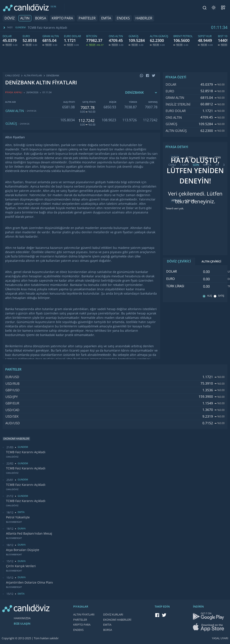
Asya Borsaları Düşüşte (23, 550)
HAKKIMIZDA (22, 618)
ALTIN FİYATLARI (84, 615)
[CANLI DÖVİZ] (26, 8)
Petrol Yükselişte (18, 517)
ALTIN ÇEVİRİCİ (211, 261)
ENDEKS (123, 18)
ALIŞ (210, 296)
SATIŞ (221, 296)
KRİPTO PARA (62, 18)
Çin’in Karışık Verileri (21, 566)
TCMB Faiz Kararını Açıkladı (47, 28)
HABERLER (144, 18)
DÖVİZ (10, 18)
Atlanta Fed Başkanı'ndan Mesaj (29, 534)
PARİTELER (87, 18)
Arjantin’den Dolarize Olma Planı (30, 582)
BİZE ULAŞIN (22, 624)
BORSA (41, 18)
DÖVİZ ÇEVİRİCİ (179, 261)
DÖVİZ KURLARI (113, 615)
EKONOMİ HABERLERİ (117, 620)
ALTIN (25, 18)
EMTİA (106, 18)
